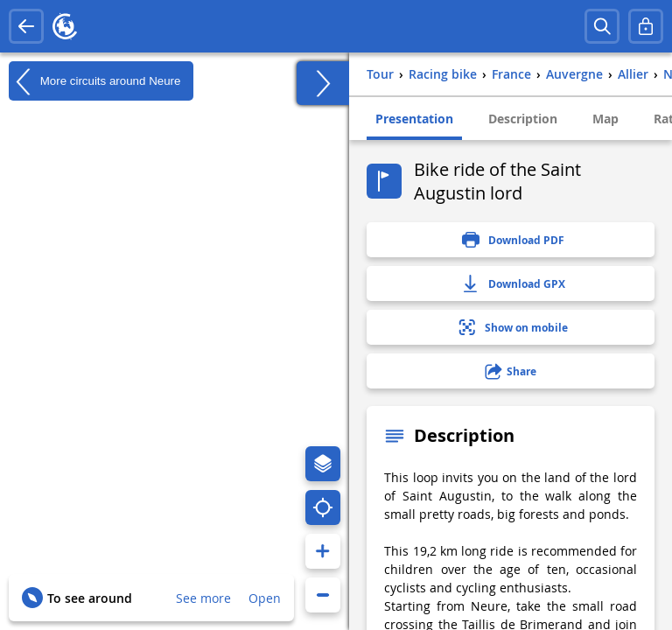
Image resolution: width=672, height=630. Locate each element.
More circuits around (94, 81)
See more (203, 598)
